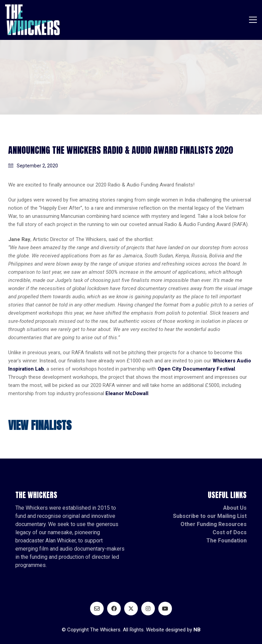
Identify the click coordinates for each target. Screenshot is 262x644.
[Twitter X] (131, 609)
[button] (253, 20)
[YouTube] (165, 609)
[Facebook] (114, 609)
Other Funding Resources (214, 524)
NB (197, 630)
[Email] (97, 609)
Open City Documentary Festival (196, 369)
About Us (235, 508)
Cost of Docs (230, 532)
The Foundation (227, 541)
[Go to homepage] (32, 20)
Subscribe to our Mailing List (210, 516)
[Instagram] (148, 609)
